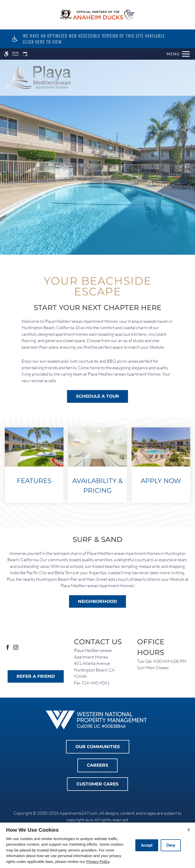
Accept (147, 845)
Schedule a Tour (97, 396)
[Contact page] (15, 54)
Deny (171, 845)
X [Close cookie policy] (189, 830)
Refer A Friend (36, 676)
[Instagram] (16, 647)
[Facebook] (8, 647)
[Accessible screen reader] (6, 54)
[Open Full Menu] (178, 54)
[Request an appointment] (25, 54)
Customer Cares (97, 784)
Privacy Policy (98, 862)
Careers (97, 765)
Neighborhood (97, 601)
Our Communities (98, 747)
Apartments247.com (79, 813)
